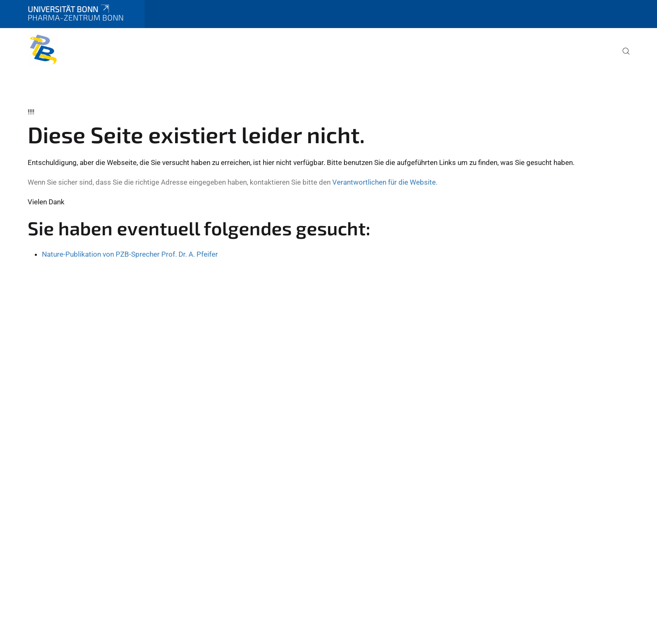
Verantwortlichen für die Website (384, 182)
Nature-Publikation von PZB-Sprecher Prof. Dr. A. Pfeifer (130, 254)
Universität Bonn (69, 9)
